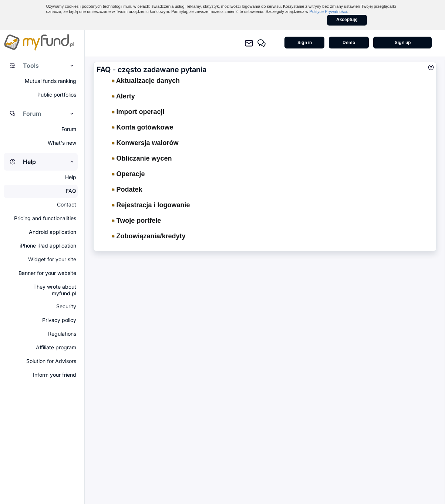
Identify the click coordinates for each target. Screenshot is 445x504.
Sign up (403, 42)
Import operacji (138, 112)
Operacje (128, 174)
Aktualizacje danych (146, 81)
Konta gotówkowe (143, 127)
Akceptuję (347, 20)
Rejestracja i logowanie (151, 205)
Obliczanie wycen (142, 158)
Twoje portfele (136, 221)
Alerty (123, 96)
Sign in (305, 42)
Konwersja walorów (145, 143)
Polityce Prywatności (328, 11)
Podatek (127, 189)
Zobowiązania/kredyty (149, 236)
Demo (349, 42)
